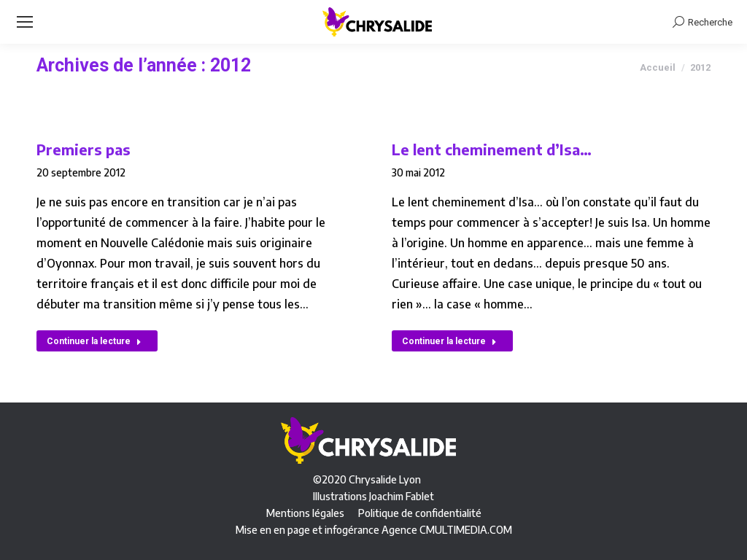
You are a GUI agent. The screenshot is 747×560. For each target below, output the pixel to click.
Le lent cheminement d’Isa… (492, 149)
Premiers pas (84, 149)
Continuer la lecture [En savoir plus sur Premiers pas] (94, 341)
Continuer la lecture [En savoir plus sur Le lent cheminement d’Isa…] (449, 341)
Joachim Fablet (402, 496)
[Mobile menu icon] (25, 22)
